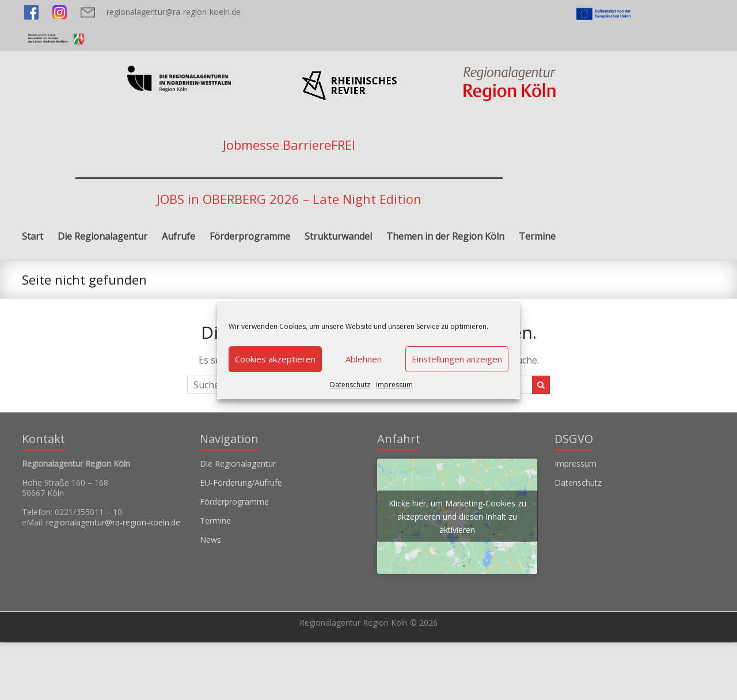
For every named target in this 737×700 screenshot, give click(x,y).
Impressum (394, 385)
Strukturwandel (338, 236)
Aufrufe (178, 236)
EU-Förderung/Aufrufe (241, 483)
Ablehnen (364, 359)
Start (33, 236)
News (210, 540)
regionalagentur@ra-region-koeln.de (174, 12)
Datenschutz (350, 385)
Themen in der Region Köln (445, 236)
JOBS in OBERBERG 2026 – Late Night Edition (289, 199)
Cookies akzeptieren (275, 359)
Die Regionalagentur (102, 236)
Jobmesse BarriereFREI (289, 145)
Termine (537, 236)
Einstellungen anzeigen (457, 359)
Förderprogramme (250, 236)
